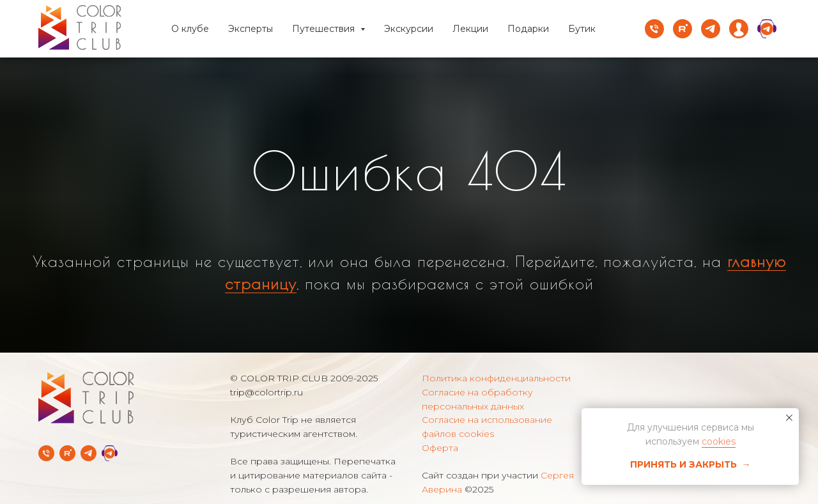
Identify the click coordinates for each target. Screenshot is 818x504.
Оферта (440, 448)
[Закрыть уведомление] (789, 418)
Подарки (528, 29)
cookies (719, 441)
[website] (739, 29)
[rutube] (683, 29)
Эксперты (251, 29)
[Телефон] (654, 29)
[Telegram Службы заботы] (110, 453)
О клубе (190, 29)
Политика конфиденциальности (496, 378)
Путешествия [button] (325, 29)
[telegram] (711, 29)
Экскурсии (409, 29)
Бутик (582, 29)
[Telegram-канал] (89, 453)
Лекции (470, 29)
